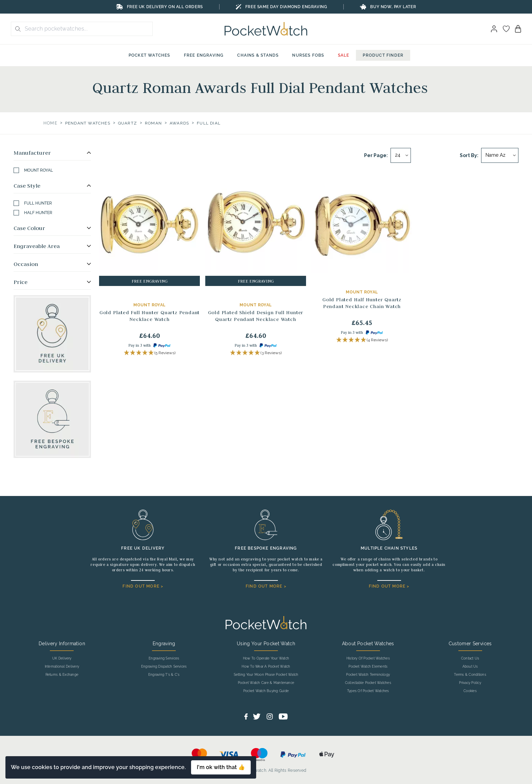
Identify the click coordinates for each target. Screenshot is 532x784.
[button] (149, 353)
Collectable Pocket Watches (368, 683)
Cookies (470, 691)
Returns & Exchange (62, 675)
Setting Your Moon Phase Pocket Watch (266, 675)
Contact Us (470, 658)
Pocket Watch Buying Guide (266, 691)
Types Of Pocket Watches (368, 691)
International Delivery (62, 667)
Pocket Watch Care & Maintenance (266, 683)
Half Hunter (33, 213)
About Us (470, 667)
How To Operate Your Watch (266, 658)
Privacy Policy (470, 683)
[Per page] (401, 155)
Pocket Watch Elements (368, 667)
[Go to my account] (506, 29)
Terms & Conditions (470, 675)
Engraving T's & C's (164, 675)
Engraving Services (164, 658)
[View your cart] (518, 29)
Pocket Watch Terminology (368, 675)
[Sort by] (500, 155)
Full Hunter (33, 203)
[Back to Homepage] (266, 29)
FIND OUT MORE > (143, 586)
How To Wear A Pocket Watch (266, 667)
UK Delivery (62, 658)
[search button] (16, 29)
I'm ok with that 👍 (221, 767)
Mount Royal (33, 170)
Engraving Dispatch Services (164, 667)
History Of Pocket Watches (368, 658)
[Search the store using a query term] (87, 29)
